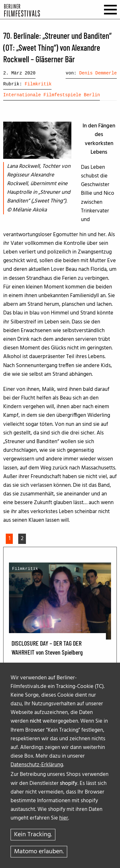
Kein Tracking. (33, 835)
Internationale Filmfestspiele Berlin (52, 95)
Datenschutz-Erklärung (37, 765)
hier (64, 818)
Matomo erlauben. (39, 852)
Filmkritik (38, 84)
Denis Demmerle (98, 73)
